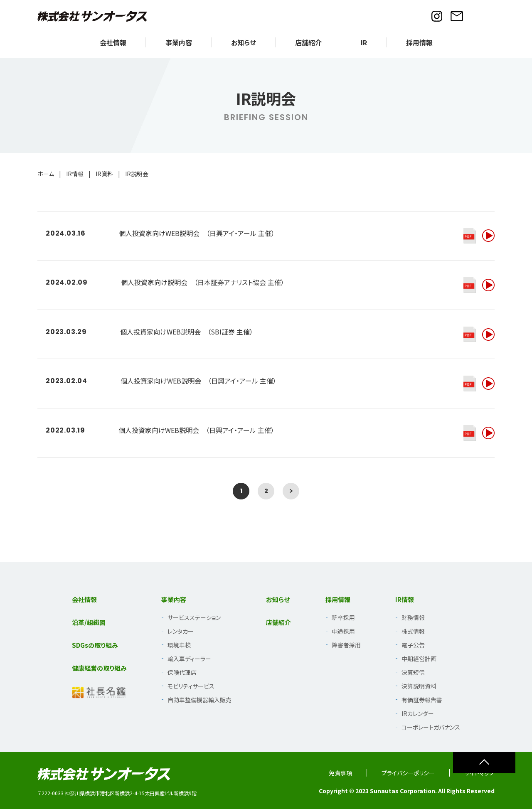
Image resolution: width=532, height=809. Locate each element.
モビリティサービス (191, 686)
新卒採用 (343, 617)
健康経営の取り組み (99, 668)
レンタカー (181, 631)
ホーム (46, 174)
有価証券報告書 (422, 700)
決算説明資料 (419, 686)
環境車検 (179, 645)
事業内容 (179, 42)
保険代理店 (182, 672)
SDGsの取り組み (95, 645)
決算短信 (413, 672)
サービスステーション (194, 617)
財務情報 (413, 617)
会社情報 (113, 42)
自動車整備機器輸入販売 (199, 700)
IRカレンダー (418, 713)
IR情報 (75, 174)
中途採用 (343, 631)
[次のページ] (291, 491)
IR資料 (104, 174)
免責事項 (340, 773)
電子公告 (413, 645)
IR (364, 42)
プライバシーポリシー (408, 773)
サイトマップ (479, 773)
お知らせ (244, 42)
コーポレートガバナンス (431, 727)
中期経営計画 (419, 659)
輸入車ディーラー (189, 659)
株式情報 (413, 631)
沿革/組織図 (89, 622)
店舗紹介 (308, 42)
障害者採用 (346, 645)
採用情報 (419, 42)
